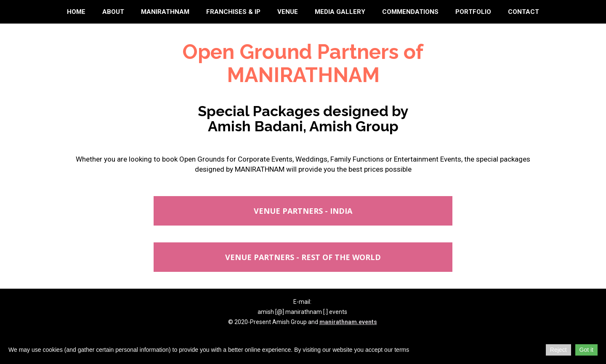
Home (76, 12)
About (113, 12)
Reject (558, 350)
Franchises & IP (233, 12)
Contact (524, 12)
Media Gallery (340, 12)
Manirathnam (165, 12)
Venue (288, 12)
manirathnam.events (348, 322)
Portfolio (473, 12)
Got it (586, 350)
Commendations (410, 12)
